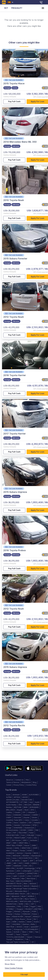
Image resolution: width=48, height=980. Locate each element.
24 (23, 426)
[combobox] (11, 2)
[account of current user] (43, 8)
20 (43, 423)
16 (42, 251)
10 (30, 251)
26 (27, 426)
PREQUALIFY (17, 8)
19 (41, 423)
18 (39, 423)
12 (34, 251)
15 (40, 251)
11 (32, 251)
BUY (6, 8)
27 (29, 426)
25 (25, 426)
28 (31, 426)
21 (45, 423)
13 (36, 251)
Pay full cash (14, 102)
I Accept (24, 975)
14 (38, 251)
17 (37, 423)
